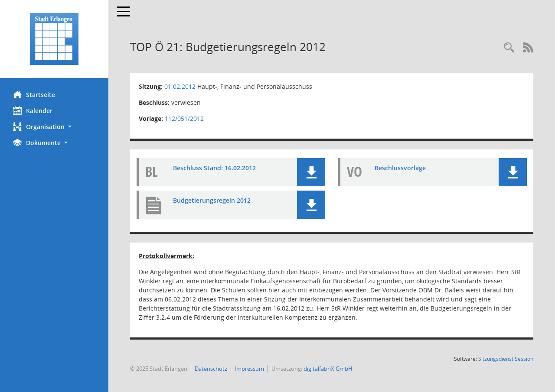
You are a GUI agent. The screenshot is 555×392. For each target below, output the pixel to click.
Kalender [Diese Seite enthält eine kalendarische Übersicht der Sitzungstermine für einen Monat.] (33, 110)
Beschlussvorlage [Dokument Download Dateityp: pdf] (400, 168)
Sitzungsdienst (506, 359)
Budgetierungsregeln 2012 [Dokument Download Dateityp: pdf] (212, 200)
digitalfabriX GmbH (328, 369)
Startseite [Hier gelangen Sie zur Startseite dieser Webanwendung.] (34, 94)
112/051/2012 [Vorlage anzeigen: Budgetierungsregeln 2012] (184, 118)
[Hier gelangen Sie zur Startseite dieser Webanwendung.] (54, 39)
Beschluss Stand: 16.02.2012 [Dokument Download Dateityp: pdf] (214, 168)
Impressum (249, 369)
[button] (54, 127)
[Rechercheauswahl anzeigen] (509, 48)
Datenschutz (211, 369)
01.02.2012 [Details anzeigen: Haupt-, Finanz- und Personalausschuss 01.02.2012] (180, 86)
